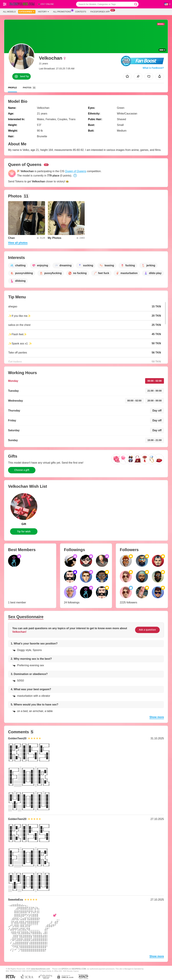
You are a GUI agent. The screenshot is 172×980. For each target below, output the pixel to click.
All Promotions (63, 11)
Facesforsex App (101, 11)
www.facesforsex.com (41, 969)
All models (9, 12)
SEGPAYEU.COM (79, 969)
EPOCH (65, 969)
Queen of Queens (76, 171)
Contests (81, 12)
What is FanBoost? (153, 68)
